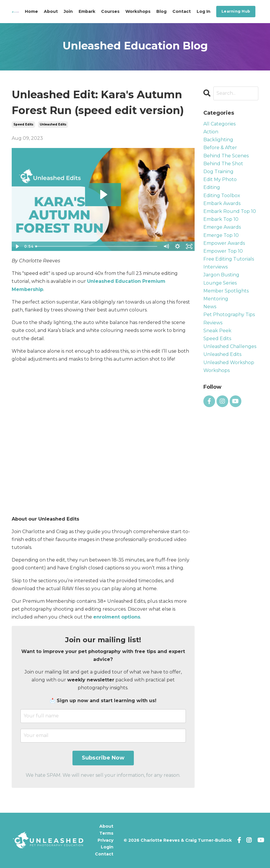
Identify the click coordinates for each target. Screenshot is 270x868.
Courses (110, 11)
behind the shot (223, 164)
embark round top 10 (230, 211)
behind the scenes (226, 156)
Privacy (105, 840)
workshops (217, 370)
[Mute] (166, 246)
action (211, 132)
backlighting (218, 140)
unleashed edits (53, 124)
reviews (213, 323)
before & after (220, 148)
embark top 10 (221, 219)
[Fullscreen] (189, 246)
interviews (216, 267)
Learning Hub (236, 11)
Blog (161, 11)
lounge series (220, 283)
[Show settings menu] (178, 246)
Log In (204, 11)
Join (68, 11)
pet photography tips (229, 315)
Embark (87, 11)
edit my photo (220, 179)
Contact (182, 11)
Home (31, 11)
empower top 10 (223, 251)
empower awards (224, 243)
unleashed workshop (229, 362)
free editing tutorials (229, 259)
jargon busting (221, 275)
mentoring (216, 299)
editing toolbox (222, 196)
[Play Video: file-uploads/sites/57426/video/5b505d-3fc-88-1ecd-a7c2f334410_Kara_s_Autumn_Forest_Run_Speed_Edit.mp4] (103, 194)
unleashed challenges (230, 346)
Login (107, 847)
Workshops (138, 11)
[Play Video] (17, 246)
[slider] (97, 246)
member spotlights (226, 291)
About (51, 11)
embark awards (222, 203)
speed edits (23, 124)
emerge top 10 (221, 235)
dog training (218, 172)
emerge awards (222, 227)
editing (212, 187)
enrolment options (117, 617)
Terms (106, 833)
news (210, 307)
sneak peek (217, 331)
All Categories (219, 124)
